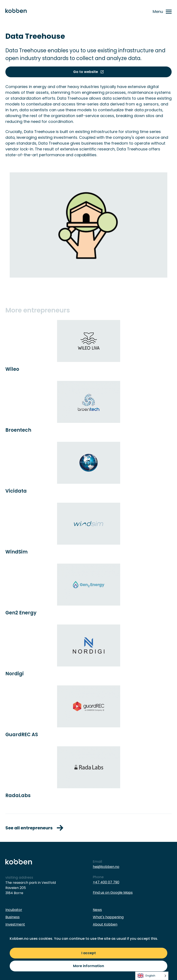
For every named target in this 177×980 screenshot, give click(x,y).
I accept (89, 953)
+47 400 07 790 (106, 882)
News (97, 910)
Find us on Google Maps (113, 893)
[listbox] (152, 976)
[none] (152, 976)
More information (88, 966)
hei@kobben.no (106, 867)
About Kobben (105, 924)
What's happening (108, 917)
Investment (15, 924)
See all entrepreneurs (34, 828)
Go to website (89, 72)
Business (12, 917)
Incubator (14, 910)
